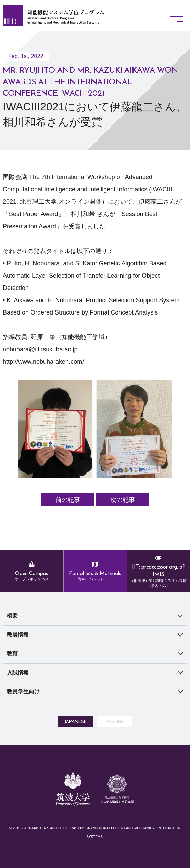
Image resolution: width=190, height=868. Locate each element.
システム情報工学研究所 (117, 833)
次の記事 (123, 500)
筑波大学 (73, 824)
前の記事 (68, 500)
